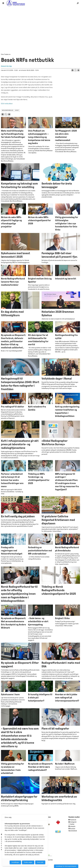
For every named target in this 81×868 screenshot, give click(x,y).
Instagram (73, 822)
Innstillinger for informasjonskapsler (66, 866)
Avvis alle (40, 862)
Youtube (72, 829)
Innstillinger (15, 862)
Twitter (72, 824)
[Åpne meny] (3, 3)
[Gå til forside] (40, 3)
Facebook (73, 820)
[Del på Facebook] (72, 70)
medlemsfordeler (8, 110)
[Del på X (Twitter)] (75, 70)
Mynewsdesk (73, 831)
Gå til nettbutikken (7, 104)
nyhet (17, 110)
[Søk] (78, 3)
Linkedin (73, 826)
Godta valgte (28, 862)
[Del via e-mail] (78, 70)
